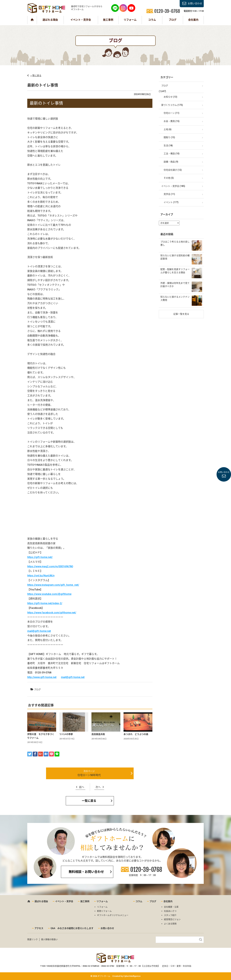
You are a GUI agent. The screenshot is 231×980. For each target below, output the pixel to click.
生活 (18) (168, 146)
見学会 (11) (169, 194)
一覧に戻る (36, 75)
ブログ (173, 20)
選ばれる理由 (50, 20)
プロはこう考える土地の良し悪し (175, 243)
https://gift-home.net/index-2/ (45, 603)
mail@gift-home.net (39, 631)
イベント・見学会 (81, 20)
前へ (82, 787)
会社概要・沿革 (171, 907)
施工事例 (108, 20)
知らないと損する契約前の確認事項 (175, 257)
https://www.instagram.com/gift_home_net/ (53, 585)
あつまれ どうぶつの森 (136, 734)
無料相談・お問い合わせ (86, 872)
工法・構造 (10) (172, 154)
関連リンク (32, 939)
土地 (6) (168, 129)
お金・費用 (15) (172, 121)
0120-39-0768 (146, 870)
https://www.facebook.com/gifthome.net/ (52, 613)
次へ (98, 787)
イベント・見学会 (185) (173, 186)
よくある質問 (170, 924)
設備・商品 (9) (171, 162)
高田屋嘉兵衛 (98, 734)
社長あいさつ (170, 911)
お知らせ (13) (170, 97)
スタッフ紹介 (170, 915)
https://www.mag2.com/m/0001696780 (50, 566)
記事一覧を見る (181, 314)
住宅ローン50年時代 (89, 775)
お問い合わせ (195, 4)
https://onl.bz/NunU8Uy (41, 576)
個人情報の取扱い (49, 939)
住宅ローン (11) (171, 113)
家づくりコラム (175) (172, 105)
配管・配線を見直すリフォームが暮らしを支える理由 (175, 271)
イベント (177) (171, 202)
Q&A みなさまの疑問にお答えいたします (72, 928)
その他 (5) (169, 178)
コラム (152, 20)
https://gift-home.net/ (40, 557)
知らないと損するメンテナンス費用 (175, 298)
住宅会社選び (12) (173, 170)
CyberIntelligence (132, 976)
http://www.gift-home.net (42, 677)
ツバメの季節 (66, 734)
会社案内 (193, 20)
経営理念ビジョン (172, 919)
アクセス (39, 928)
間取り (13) (169, 137)
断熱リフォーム (104, 911)
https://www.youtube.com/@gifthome (49, 594)
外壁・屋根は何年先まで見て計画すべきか (175, 285)
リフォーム (130, 20)
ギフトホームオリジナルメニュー (113, 915)
